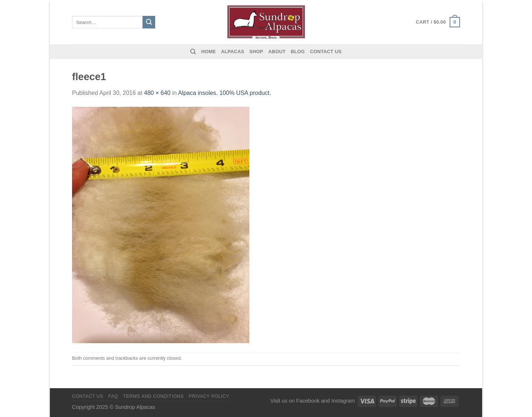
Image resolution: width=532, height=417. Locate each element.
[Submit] (149, 22)
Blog (298, 52)
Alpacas (233, 52)
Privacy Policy (209, 396)
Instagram (343, 401)
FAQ (113, 396)
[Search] (193, 52)
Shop (256, 52)
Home (209, 52)
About (277, 52)
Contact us (326, 52)
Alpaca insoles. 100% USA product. (225, 93)
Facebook (308, 401)
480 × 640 (157, 93)
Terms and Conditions (153, 396)
